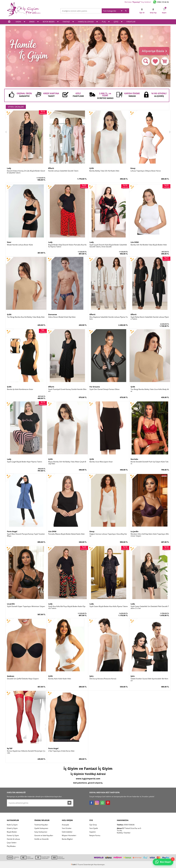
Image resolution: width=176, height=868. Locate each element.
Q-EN (92, 168)
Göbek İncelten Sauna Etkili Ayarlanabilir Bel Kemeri (149, 680)
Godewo (11, 676)
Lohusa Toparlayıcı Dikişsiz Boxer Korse (146, 171)
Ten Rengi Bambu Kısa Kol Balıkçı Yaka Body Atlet (26, 317)
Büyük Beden (12, 832)
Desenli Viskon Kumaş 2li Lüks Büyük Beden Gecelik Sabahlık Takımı (26, 172)
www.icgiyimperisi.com (88, 779)
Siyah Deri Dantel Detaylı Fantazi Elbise (105, 389)
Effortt (51, 168)
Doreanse (53, 314)
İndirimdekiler (67, 832)
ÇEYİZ (116, 22)
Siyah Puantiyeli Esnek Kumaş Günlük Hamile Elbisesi (67, 390)
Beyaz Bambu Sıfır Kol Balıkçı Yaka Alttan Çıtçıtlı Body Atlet (67, 463)
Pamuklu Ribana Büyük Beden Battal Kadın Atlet (66, 534)
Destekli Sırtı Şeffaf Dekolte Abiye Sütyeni (23, 679)
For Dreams (95, 387)
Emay (133, 168)
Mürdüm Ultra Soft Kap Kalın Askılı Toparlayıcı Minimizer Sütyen (150, 535)
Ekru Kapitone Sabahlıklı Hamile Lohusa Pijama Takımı (109, 318)
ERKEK (32, 22)
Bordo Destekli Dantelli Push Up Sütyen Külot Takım (150, 463)
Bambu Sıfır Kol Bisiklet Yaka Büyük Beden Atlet (149, 245)
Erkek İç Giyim (12, 828)
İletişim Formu (95, 835)
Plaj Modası (11, 846)
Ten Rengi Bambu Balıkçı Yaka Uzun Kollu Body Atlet (150, 390)
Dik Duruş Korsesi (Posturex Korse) (103, 679)
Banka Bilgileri (67, 839)
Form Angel (12, 531)
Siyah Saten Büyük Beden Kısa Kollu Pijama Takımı (109, 606)
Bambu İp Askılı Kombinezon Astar (20, 389)
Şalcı (92, 676)
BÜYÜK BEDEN (49, 22)
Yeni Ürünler (67, 828)
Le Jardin (135, 531)
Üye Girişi (93, 825)
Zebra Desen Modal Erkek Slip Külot (62, 317)
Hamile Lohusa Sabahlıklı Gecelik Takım (63, 171)
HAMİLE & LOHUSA (86, 22)
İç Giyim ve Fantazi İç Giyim (88, 768)
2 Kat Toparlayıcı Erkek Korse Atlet (61, 751)
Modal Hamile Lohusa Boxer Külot (20, 245)
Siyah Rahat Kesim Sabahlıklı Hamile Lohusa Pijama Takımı (150, 318)
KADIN (18, 22)
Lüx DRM (135, 242)
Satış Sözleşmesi (41, 832)
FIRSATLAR (131, 22)
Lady (9, 168)
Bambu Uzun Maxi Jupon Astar (101, 462)
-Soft (74, 864)
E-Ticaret (80, 864)
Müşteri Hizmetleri (69, 835)
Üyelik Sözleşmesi (41, 828)
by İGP (10, 748)
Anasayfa (65, 825)
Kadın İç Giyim (12, 825)
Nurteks (134, 459)
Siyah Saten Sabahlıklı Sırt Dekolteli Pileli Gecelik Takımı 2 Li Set (150, 607)
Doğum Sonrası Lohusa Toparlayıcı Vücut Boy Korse (108, 535)
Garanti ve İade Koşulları (44, 835)
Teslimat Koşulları (41, 825)
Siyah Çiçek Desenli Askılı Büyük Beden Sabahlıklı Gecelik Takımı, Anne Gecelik (108, 246)
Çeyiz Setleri (12, 843)
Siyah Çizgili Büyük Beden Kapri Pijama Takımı (25, 462)
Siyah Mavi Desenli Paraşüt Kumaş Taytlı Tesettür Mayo (26, 535)
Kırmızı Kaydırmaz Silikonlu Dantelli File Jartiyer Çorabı (26, 752)
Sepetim (93, 832)
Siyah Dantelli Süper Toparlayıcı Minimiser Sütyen (26, 606)
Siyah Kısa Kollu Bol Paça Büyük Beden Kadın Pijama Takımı (67, 607)
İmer (9, 242)
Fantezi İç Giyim (13, 835)
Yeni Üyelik (94, 828)
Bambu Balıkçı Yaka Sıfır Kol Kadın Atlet (104, 171)
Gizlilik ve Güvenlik (41, 839)
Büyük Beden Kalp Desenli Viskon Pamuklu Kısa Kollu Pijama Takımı (67, 246)
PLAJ (104, 22)
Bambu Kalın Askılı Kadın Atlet (60, 679)
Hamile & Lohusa (13, 839)
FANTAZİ (66, 22)
